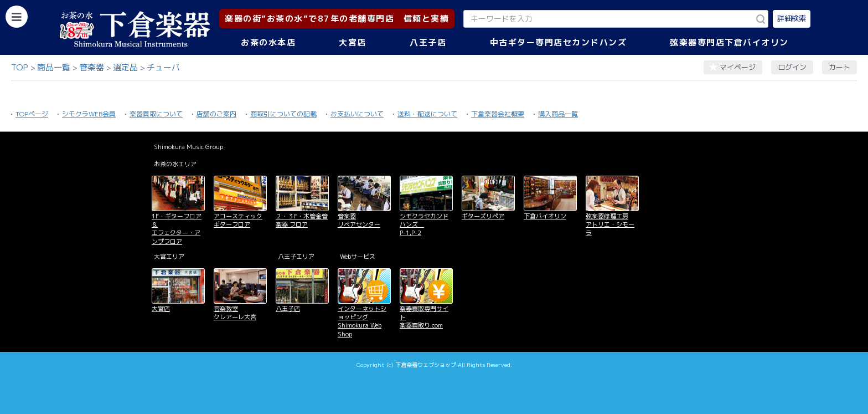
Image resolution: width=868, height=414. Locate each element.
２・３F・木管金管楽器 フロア (302, 220)
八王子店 (428, 42)
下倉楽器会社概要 (498, 114)
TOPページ (32, 114)
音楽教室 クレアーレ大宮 (235, 313)
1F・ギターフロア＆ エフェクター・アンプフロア (177, 229)
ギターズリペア (483, 216)
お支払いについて (357, 114)
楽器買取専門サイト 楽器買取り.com (424, 317)
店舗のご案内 (216, 114)
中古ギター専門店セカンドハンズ (559, 42)
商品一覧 (54, 67)
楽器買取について (156, 114)
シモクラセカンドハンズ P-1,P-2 (424, 225)
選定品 (125, 67)
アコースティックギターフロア (238, 220)
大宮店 (353, 42)
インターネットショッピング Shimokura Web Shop (362, 321)
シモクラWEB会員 (89, 114)
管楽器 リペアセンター (359, 220)
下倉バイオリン (545, 216)
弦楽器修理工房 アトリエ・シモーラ (610, 225)
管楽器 (92, 67)
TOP (20, 67)
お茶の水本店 (268, 42)
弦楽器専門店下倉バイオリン (729, 42)
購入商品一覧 (558, 114)
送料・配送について (427, 114)
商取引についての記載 (283, 114)
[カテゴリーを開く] (17, 17)
